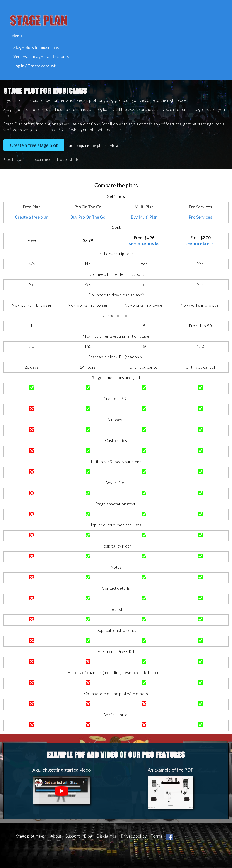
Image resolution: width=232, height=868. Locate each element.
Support (73, 836)
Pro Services (200, 217)
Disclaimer (106, 836)
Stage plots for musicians (36, 48)
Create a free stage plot (34, 145)
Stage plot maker (31, 836)
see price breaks (144, 243)
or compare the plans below (94, 145)
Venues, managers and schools (41, 57)
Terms (157, 836)
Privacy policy (134, 836)
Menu (16, 36)
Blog (88, 836)
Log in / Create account (34, 66)
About (56, 836)
